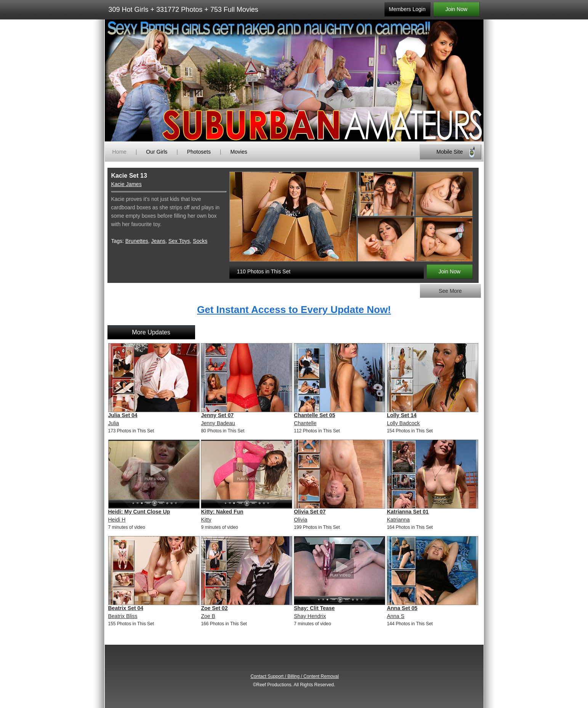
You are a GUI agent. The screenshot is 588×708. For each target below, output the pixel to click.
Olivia (300, 520)
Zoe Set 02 (214, 608)
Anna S (396, 616)
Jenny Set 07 (217, 415)
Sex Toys (179, 241)
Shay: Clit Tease (314, 608)
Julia (114, 423)
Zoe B (208, 616)
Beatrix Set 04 (126, 608)
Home (119, 152)
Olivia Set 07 (310, 512)
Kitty (206, 520)
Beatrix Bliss (123, 616)
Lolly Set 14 (402, 415)
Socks (200, 241)
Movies (239, 152)
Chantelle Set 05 (314, 415)
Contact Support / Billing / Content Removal (294, 676)
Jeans (158, 241)
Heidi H (117, 520)
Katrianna (398, 520)
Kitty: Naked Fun (222, 512)
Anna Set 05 (402, 608)
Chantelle (305, 423)
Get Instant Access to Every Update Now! (294, 310)
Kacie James (127, 184)
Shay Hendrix (310, 616)
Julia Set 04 (123, 415)
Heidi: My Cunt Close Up (139, 512)
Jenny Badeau (218, 423)
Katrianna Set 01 (408, 512)
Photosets (199, 152)
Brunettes (137, 241)
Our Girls (157, 152)
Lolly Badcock (403, 423)
